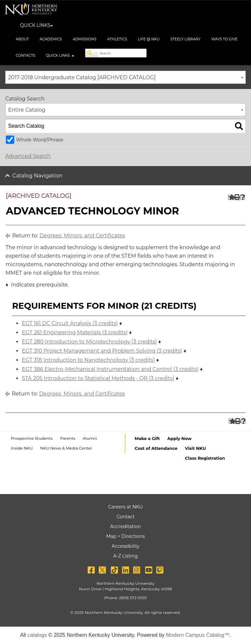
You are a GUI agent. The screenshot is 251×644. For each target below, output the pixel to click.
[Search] (92, 53)
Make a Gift (147, 438)
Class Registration (205, 458)
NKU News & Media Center (66, 448)
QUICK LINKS (36, 25)
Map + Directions (125, 536)
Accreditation (125, 526)
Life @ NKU (149, 39)
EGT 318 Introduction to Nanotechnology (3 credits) (88, 360)
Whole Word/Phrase (40, 140)
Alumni (90, 438)
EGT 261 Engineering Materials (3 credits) (75, 332)
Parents (68, 438)
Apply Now (179, 438)
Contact (125, 517)
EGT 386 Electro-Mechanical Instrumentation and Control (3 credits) (110, 369)
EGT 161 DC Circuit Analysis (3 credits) (70, 323)
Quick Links (60, 55)
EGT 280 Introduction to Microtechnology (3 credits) (89, 342)
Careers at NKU (125, 507)
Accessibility (126, 546)
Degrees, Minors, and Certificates (82, 236)
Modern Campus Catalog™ (198, 635)
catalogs (37, 635)
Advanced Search (28, 156)
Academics (51, 39)
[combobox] (125, 77)
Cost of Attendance (156, 448)
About (22, 39)
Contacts (25, 55)
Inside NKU (22, 448)
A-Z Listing (125, 556)
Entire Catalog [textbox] (27, 110)
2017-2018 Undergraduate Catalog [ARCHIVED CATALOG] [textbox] (82, 77)
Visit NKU (195, 448)
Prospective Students (32, 438)
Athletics (117, 39)
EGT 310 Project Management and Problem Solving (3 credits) (102, 351)
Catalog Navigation (37, 176)
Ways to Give (224, 39)
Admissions (84, 39)
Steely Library (185, 39)
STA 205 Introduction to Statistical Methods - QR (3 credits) (98, 378)
